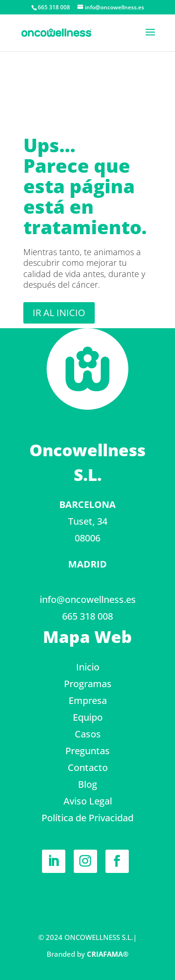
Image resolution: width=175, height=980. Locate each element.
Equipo (88, 717)
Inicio (88, 667)
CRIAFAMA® (108, 954)
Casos (88, 734)
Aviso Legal (88, 801)
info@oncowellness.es (88, 599)
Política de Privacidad (87, 818)
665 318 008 (87, 616)
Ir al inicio (59, 313)
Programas (88, 684)
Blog (87, 784)
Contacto (88, 767)
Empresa (88, 700)
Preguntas (87, 751)
